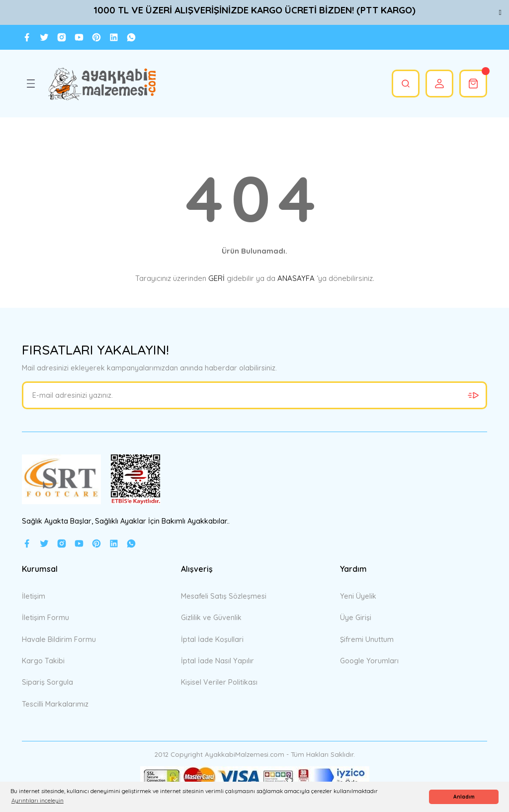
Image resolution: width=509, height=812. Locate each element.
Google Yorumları (369, 661)
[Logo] (102, 84)
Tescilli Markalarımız (55, 704)
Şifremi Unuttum (367, 639)
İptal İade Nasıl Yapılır (217, 661)
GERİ (216, 278)
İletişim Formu (45, 618)
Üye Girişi (356, 618)
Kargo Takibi (43, 661)
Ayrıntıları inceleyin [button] (38, 801)
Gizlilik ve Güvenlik (211, 618)
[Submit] (473, 395)
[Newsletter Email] (254, 395)
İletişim (34, 596)
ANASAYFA (296, 278)
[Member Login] (439, 84)
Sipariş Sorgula (47, 682)
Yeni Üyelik (358, 596)
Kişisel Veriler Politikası (219, 682)
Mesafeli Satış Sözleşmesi (224, 596)
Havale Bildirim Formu (59, 639)
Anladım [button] (464, 797)
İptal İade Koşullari (212, 639)
